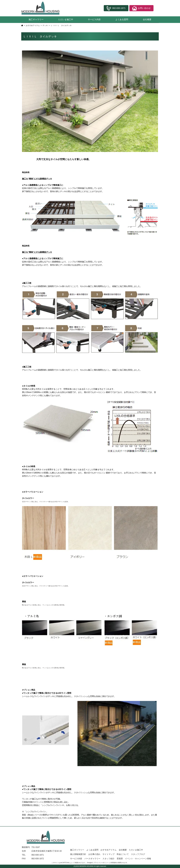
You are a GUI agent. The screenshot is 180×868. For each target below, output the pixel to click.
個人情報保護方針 (78, 854)
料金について (123, 854)
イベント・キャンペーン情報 (138, 859)
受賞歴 (120, 859)
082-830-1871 (38, 855)
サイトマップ (108, 854)
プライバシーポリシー (101, 863)
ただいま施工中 (66, 20)
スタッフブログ (138, 854)
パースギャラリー (92, 859)
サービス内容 (94, 20)
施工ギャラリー (36, 20)
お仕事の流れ (94, 854)
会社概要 (147, 20)
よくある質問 (122, 20)
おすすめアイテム (33, 25)
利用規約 (114, 863)
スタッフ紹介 (108, 859)
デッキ (45, 25)
